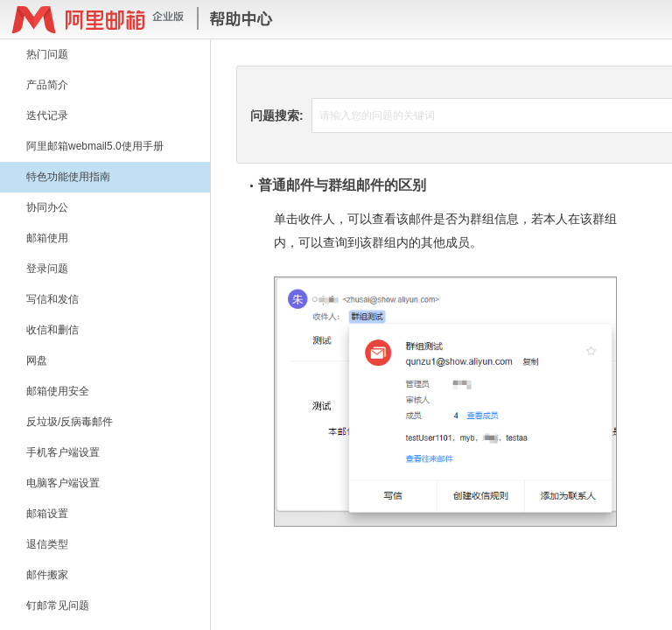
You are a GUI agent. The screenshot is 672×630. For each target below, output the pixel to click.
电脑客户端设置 (63, 483)
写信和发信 (52, 299)
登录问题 (47, 269)
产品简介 (47, 85)
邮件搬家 (47, 575)
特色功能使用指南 (68, 177)
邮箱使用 (47, 238)
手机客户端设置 (63, 452)
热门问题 (47, 54)
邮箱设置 (47, 514)
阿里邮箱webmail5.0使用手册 (95, 146)
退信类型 (47, 544)
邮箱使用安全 (58, 391)
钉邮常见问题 (58, 605)
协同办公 (47, 207)
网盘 (37, 360)
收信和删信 (52, 330)
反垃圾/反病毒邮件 (70, 422)
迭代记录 (47, 115)
